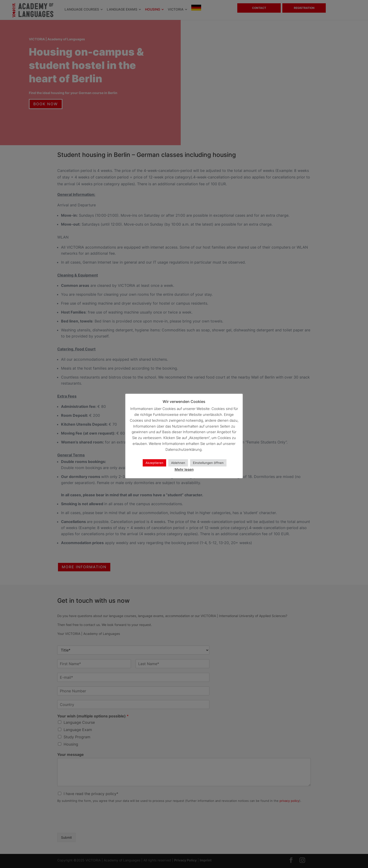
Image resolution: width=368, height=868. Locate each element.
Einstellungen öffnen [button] (208, 463)
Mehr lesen (184, 469)
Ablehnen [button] (178, 463)
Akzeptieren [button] (154, 463)
